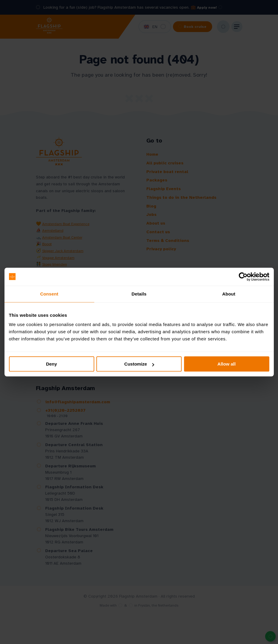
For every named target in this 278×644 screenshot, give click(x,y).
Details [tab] (139, 294)
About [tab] (229, 294)
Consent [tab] (49, 294)
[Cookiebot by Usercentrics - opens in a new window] (243, 277)
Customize (139, 364)
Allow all (227, 364)
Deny (52, 364)
